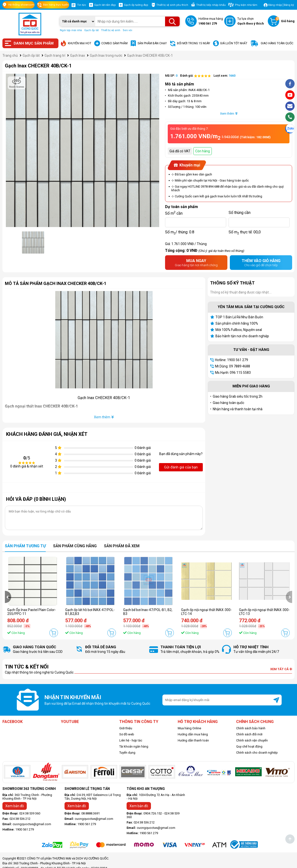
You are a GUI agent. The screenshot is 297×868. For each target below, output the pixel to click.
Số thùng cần (240, 213)
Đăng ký (289, 5)
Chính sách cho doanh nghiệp (257, 753)
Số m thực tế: (245, 232)
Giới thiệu (126, 728)
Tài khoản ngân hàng (134, 746)
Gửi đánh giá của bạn (181, 467)
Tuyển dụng (127, 753)
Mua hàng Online (189, 728)
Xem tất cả (281, 669)
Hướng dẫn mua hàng (193, 734)
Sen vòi (127, 30)
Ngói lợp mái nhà (71, 30)
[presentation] (8, 597)
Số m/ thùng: (180, 232)
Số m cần (174, 213)
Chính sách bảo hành (251, 728)
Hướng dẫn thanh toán (193, 740)
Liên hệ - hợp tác (131, 740)
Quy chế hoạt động (249, 746)
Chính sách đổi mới (249, 734)
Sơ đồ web (127, 734)
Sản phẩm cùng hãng (75, 546)
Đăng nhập (275, 5)
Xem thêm (229, 114)
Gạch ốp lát (91, 30)
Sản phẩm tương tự (25, 546)
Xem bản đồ (15, 806)
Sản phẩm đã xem (122, 546)
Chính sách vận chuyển (252, 740)
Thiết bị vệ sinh (111, 30)
